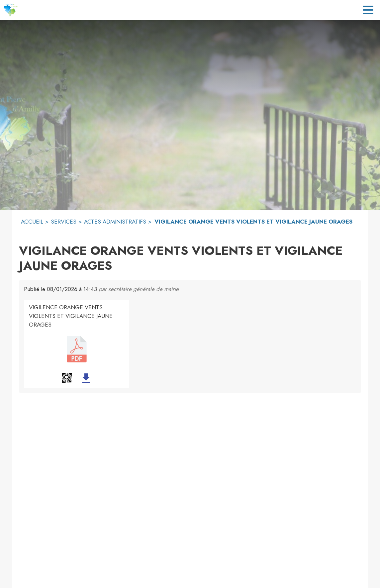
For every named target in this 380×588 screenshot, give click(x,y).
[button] (67, 378)
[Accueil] (10, 10)
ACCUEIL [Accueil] (32, 222)
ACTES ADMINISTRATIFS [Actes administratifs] (115, 222)
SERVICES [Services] (64, 222)
